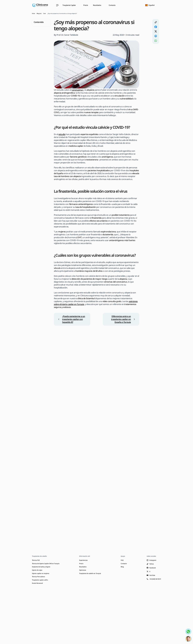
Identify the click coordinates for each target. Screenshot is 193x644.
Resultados (83, 567)
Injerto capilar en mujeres (41, 573)
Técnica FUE (36, 560)
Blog (122, 567)
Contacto (112, 5)
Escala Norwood (37, 583)
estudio (62, 134)
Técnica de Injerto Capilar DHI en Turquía (46, 563)
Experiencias (83, 560)
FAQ (122, 560)
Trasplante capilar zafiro (40, 580)
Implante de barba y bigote (41, 567)
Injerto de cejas (37, 570)
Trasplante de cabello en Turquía (90, 573)
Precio (86, 5)
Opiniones (83, 570)
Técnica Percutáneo (38, 577)
